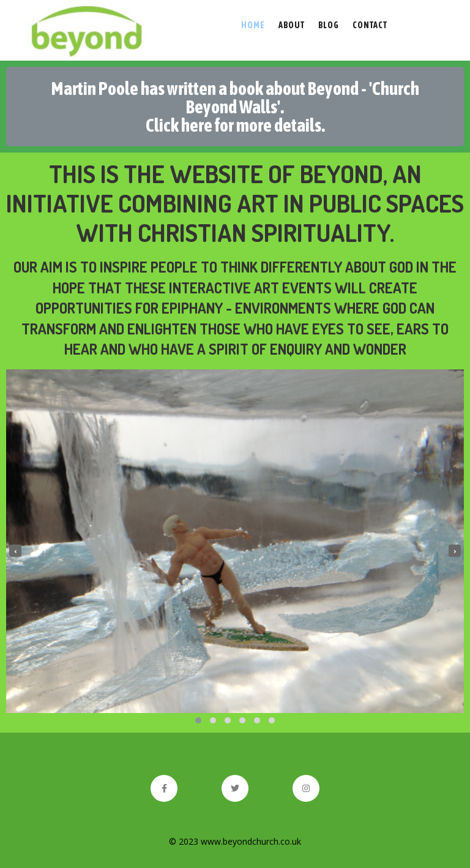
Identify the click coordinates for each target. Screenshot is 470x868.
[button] (198, 720)
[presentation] (15, 551)
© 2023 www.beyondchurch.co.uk (235, 841)
